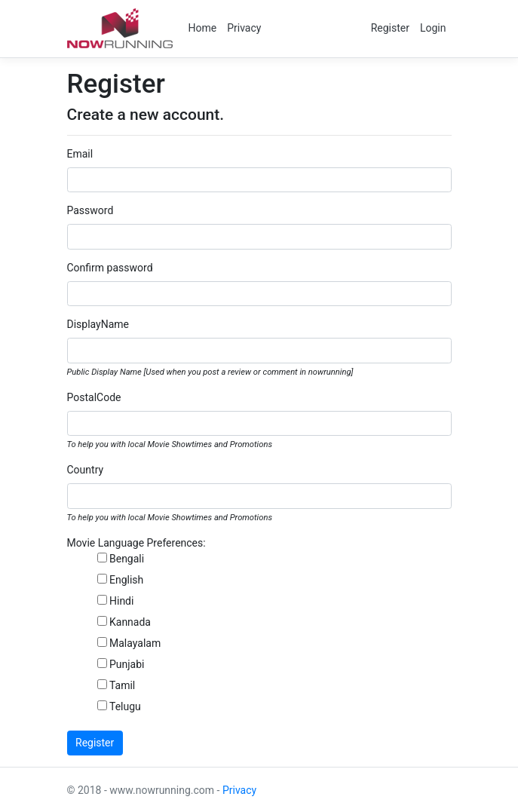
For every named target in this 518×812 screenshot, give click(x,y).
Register (390, 28)
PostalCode (94, 397)
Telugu (125, 706)
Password (90, 210)
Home (203, 28)
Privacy (244, 28)
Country (86, 470)
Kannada (130, 622)
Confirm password (110, 268)
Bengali (127, 559)
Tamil (122, 685)
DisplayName (98, 324)
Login (433, 28)
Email (80, 154)
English (126, 580)
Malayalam (135, 643)
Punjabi (127, 664)
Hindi (121, 601)
